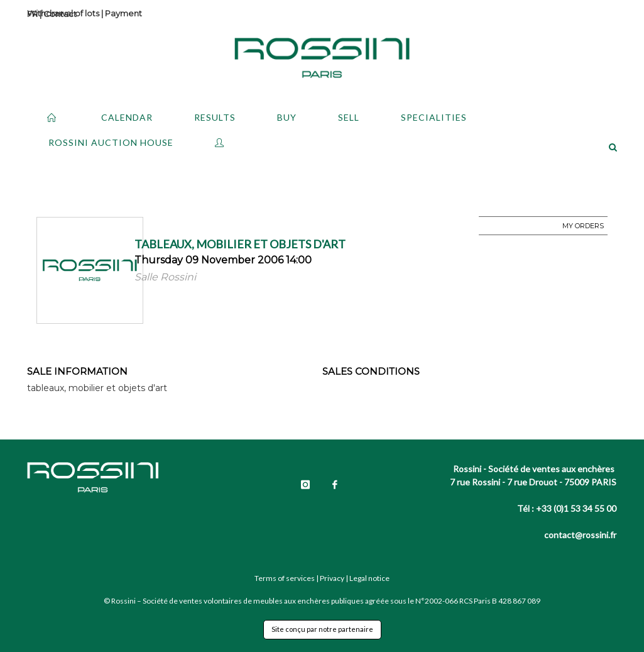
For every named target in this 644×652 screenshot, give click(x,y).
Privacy (332, 578)
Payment (123, 13)
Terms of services (285, 578)
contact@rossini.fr (580, 535)
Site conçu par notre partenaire (322, 629)
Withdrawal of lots (63, 13)
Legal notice (369, 578)
